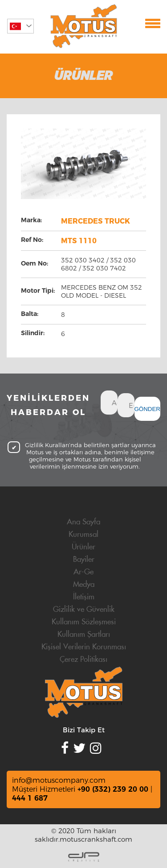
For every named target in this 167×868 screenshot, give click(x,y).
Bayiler (84, 560)
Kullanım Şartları (84, 635)
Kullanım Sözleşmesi (84, 622)
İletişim (84, 597)
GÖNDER (148, 409)
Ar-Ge (83, 572)
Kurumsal (83, 535)
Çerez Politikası (83, 660)
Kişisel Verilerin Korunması (84, 647)
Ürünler (83, 547)
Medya (84, 585)
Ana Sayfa (83, 522)
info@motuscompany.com (59, 780)
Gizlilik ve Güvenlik (84, 610)
